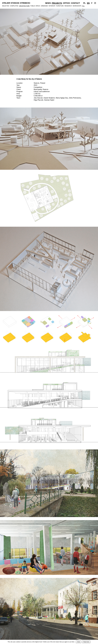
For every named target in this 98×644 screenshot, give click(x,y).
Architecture (24, 6)
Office (66, 3)
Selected (6, 6)
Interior (52, 6)
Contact (75, 3)
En (88, 3)
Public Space (35, 6)
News (48, 3)
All (83, 6)
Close (79, 642)
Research (68, 6)
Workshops (77, 6)
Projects (57, 3)
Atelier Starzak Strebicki (16, 3)
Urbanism (44, 6)
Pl (84, 3)
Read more (86, 642)
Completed (14, 6)
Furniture (60, 6)
